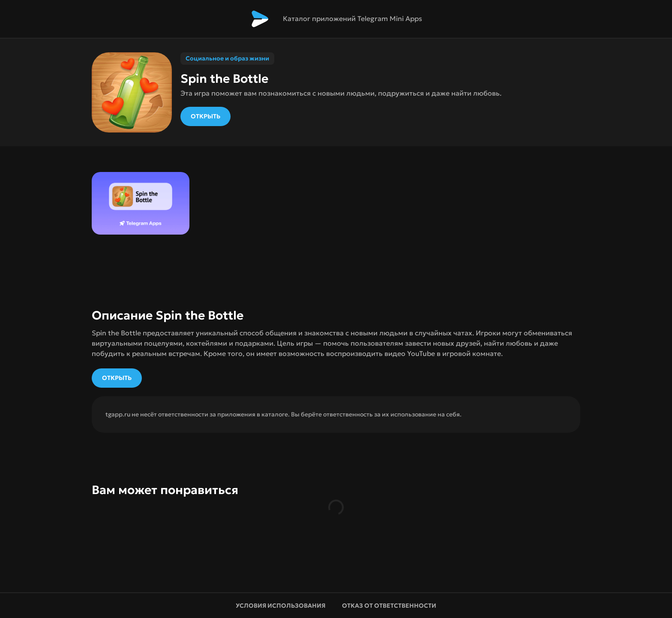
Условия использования (280, 606)
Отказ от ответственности (390, 606)
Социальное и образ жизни (227, 58)
